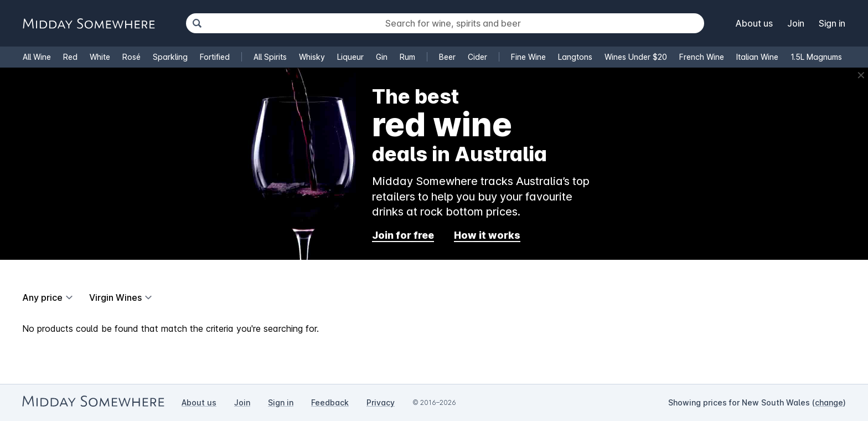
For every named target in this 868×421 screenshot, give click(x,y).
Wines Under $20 (636, 57)
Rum (407, 57)
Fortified (215, 57)
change (829, 402)
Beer (447, 57)
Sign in (832, 23)
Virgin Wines (115, 297)
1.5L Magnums (816, 57)
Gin (382, 57)
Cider (477, 57)
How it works (487, 235)
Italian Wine (757, 57)
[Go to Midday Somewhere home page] (89, 24)
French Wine (702, 57)
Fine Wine (528, 57)
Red (70, 57)
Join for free (403, 235)
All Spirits (270, 57)
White (100, 57)
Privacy (381, 402)
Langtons (575, 57)
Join (796, 23)
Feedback (330, 402)
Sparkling (170, 57)
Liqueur (350, 57)
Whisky (312, 57)
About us (754, 23)
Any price (42, 297)
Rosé (131, 57)
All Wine (37, 57)
